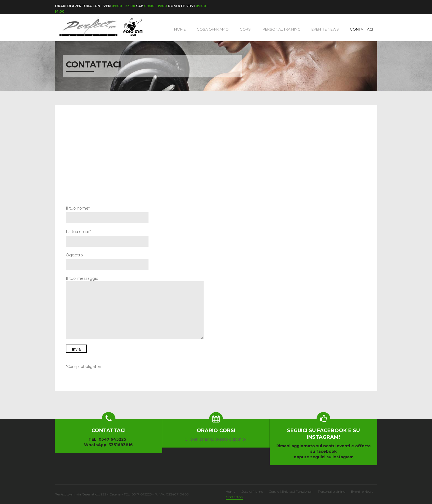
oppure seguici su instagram (324, 457)
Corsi (246, 29)
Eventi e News (325, 29)
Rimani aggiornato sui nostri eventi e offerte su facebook (323, 441)
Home (180, 29)
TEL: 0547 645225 (107, 439)
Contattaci (361, 29)
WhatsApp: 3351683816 (108, 445)
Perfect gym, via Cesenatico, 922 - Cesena (88, 494)
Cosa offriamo (252, 491)
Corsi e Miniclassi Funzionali (291, 491)
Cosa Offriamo (213, 29)
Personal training (281, 29)
